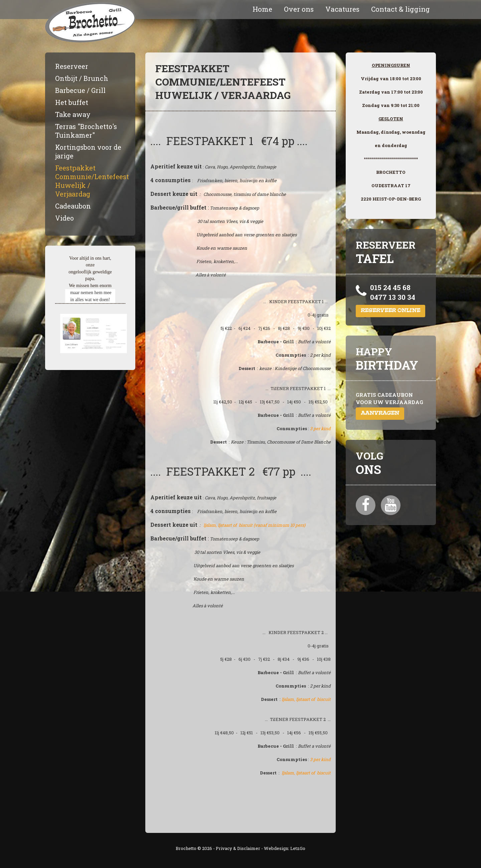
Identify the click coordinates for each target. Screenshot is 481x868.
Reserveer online (390, 311)
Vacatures (342, 9)
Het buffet (72, 102)
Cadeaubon (73, 206)
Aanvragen (380, 414)
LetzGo (298, 848)
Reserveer (72, 66)
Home (262, 9)
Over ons (299, 9)
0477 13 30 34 (393, 297)
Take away (73, 114)
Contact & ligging (400, 9)
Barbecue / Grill (80, 90)
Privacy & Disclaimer (238, 848)
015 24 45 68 (390, 287)
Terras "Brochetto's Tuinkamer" (86, 131)
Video (64, 218)
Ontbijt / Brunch (82, 78)
